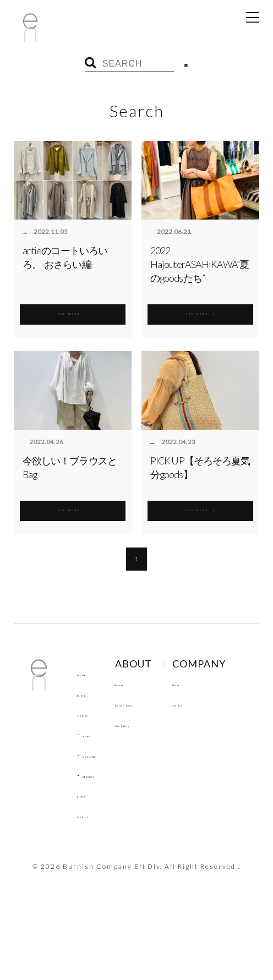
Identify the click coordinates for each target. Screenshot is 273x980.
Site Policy (157, 724)
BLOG (88, 694)
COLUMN (100, 755)
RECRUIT (100, 775)
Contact (92, 888)
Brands (150, 683)
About (89, 868)
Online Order (161, 704)
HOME (89, 674)
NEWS (94, 735)
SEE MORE (73, 312)
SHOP (88, 795)
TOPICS (92, 714)
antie (30, 232)
